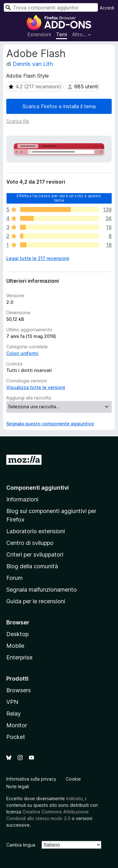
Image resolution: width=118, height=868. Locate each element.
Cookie (73, 779)
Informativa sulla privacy (31, 779)
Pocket (16, 737)
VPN (12, 702)
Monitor (17, 725)
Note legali (18, 786)
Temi (62, 34)
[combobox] (51, 7)
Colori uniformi (22, 353)
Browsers (19, 690)
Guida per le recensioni (36, 601)
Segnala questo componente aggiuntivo (50, 424)
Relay (14, 714)
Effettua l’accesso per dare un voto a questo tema (59, 198)
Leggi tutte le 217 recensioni (38, 258)
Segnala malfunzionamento (42, 590)
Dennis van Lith (33, 64)
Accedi (107, 8)
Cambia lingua (21, 845)
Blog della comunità (32, 566)
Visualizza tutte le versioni (36, 387)
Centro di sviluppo (30, 543)
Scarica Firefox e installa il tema (59, 106)
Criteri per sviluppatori (35, 555)
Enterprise (19, 657)
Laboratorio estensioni (36, 531)
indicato (74, 798)
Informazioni (22, 499)
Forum (14, 578)
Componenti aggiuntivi (38, 488)
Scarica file (18, 121)
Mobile (15, 646)
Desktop (17, 634)
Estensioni (39, 34)
